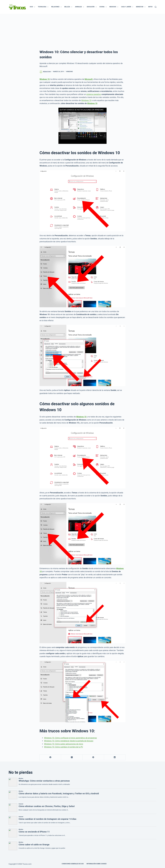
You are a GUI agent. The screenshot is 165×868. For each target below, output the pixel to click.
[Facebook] (50, 757)
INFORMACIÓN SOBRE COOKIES (97, 864)
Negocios (114, 7)
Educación (92, 7)
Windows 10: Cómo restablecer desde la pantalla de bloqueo (69, 741)
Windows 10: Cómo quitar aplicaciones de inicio (64, 744)
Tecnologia (44, 7)
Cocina (104, 7)
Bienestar (141, 7)
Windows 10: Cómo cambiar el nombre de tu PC (64, 747)
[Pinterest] (93, 757)
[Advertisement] (82, 31)
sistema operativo (94, 94)
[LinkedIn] (115, 757)
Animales (80, 7)
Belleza (69, 7)
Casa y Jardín (128, 7)
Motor (152, 7)
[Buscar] (156, 7)
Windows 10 (86, 100)
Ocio (33, 7)
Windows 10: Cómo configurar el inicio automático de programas (70, 738)
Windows (70, 72)
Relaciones (57, 7)
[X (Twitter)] (72, 757)
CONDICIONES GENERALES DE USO (73, 864)
